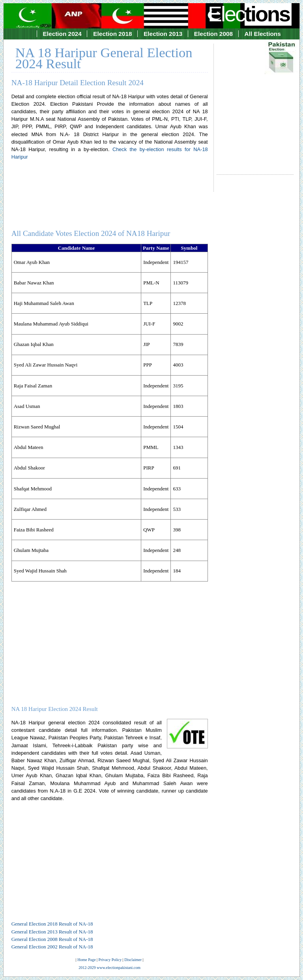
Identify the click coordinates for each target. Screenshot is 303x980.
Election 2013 (163, 34)
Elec (250, 14)
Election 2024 (62, 34)
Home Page (86, 960)
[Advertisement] (255, 102)
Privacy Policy (110, 960)
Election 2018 (112, 34)
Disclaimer (133, 960)
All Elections (263, 34)
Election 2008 (213, 34)
